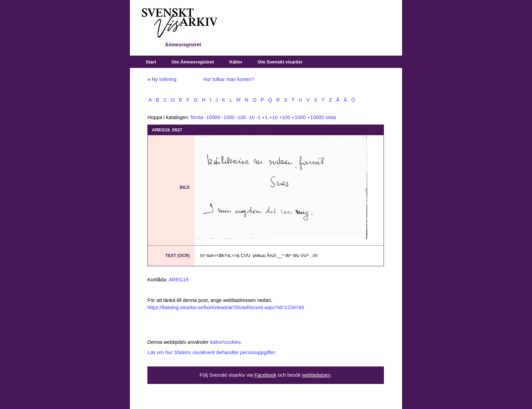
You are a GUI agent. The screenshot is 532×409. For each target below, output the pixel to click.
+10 (273, 117)
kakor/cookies (226, 342)
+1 (265, 117)
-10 (251, 117)
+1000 (299, 117)
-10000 (213, 117)
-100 (241, 117)
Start (151, 62)
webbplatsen (316, 375)
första (197, 117)
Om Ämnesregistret (193, 62)
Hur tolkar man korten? (228, 79)
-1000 (228, 117)
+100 (285, 117)
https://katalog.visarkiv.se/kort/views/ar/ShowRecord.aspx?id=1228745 (226, 307)
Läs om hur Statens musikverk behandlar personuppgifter (211, 352)
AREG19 (179, 280)
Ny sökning (164, 79)
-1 (258, 117)
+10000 (316, 117)
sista (331, 117)
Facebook (265, 375)
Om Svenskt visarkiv (280, 62)
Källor (236, 62)
